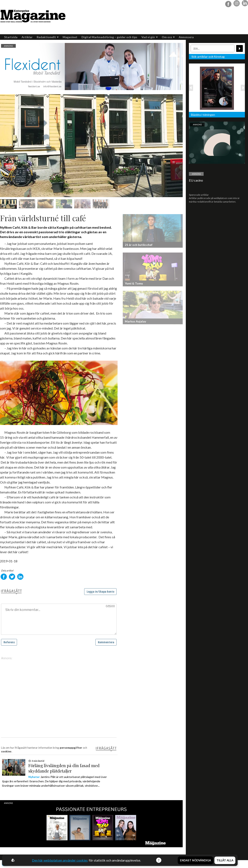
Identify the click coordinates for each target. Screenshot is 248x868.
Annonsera (186, 37)
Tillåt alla (225, 860)
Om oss (168, 37)
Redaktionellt (48, 37)
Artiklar (27, 37)
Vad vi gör (150, 37)
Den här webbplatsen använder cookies (60, 860)
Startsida (11, 37)
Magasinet (70, 37)
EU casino (196, 180)
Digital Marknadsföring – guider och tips (109, 37)
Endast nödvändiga (195, 860)
